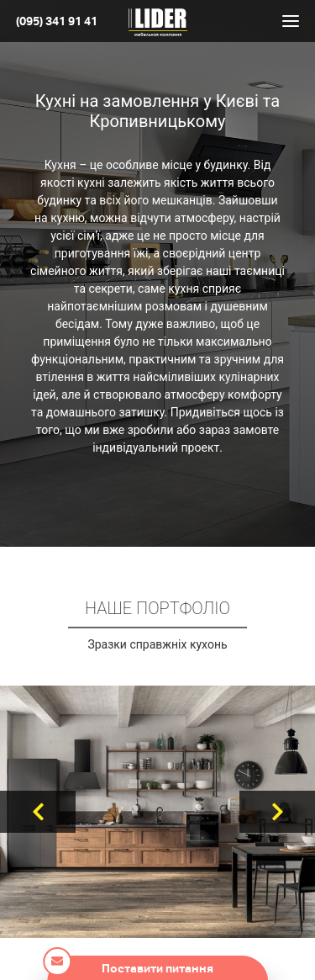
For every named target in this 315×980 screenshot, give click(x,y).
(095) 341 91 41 (57, 21)
